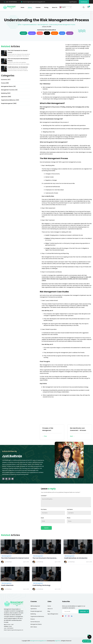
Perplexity (32, 33)
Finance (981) (5, 83)
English (63, 7)
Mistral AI (55, 33)
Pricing (46, 7)
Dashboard (84, 2)
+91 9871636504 (10, 628)
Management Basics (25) (8, 86)
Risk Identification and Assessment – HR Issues (80, 432)
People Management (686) (9, 103)
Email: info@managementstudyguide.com (33, 2)
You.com (70, 33)
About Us (55, 7)
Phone (69, 518)
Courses (38, 7)
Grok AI (47, 33)
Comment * (44, 496)
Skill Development (35, 606)
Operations (34, 609)
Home (22, 7)
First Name (44, 509)
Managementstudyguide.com (38, 641)
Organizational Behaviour (30, 25)
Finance (33, 619)
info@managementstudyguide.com (15, 630)
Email (42, 518)
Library (30, 7)
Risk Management (43, 25)
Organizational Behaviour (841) (10, 100)
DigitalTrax (58, 641)
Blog (49, 611)
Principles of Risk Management (52, 432)
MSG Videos (34, 627)
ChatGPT (23, 33)
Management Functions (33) (9, 90)
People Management (36, 611)
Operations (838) (6, 97)
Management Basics (36, 624)
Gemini (62, 33)
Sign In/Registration (53, 614)
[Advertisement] (52, 54)
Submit (46, 528)
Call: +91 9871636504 (10, 2)
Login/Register (73, 2)
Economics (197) (6, 80)
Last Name (70, 509)
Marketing (33, 614)
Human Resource (35, 622)
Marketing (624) (6, 93)
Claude (40, 33)
